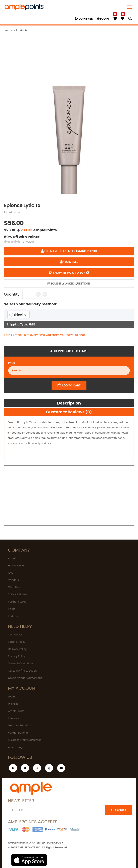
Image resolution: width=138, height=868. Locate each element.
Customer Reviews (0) (69, 412)
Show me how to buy (69, 273)
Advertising (15, 747)
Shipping (20, 315)
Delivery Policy (17, 649)
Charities (14, 587)
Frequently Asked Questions (69, 284)
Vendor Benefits (18, 733)
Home (8, 30)
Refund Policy (17, 642)
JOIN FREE (84, 19)
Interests (14, 718)
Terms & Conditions (21, 663)
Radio (12, 609)
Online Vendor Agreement (25, 678)
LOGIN (103, 19)
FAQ (11, 573)
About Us (14, 558)
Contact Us (15, 635)
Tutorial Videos (18, 594)
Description (69, 403)
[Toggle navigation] (129, 7)
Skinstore (14, 212)
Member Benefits (19, 725)
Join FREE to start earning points (71, 251)
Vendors (13, 580)
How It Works (16, 566)
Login (11, 697)
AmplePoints (16, 711)
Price (12, 363)
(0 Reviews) (29, 242)
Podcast (13, 616)
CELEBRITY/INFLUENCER (22, 671)
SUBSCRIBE (118, 810)
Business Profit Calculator (24, 740)
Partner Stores (17, 602)
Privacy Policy (17, 656)
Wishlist (13, 704)
